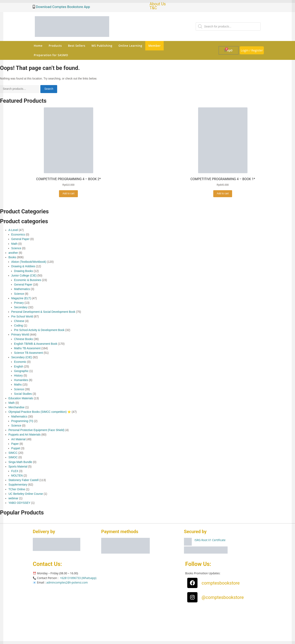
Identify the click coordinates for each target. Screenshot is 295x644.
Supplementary (18, 485)
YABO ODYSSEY (19, 503)
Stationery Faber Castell (23, 480)
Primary (19, 303)
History (19, 376)
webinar (13, 498)
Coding (19, 326)
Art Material (18, 439)
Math (14, 244)
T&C (153, 8)
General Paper (20, 239)
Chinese (19, 321)
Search (49, 89)
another (13, 253)
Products (55, 46)
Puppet (16, 448)
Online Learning (130, 46)
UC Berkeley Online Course (26, 494)
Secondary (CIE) (22, 357)
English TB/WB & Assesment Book (36, 344)
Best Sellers (77, 46)
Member (154, 46)
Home (38, 46)
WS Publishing (102, 46)
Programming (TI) (22, 421)
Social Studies (23, 394)
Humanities (21, 380)
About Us (158, 4)
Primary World (20, 335)
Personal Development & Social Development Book (43, 312)
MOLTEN (17, 476)
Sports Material (18, 467)
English (19, 367)
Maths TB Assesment (27, 348)
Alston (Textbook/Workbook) (29, 262)
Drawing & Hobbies (23, 266)
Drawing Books (24, 271)
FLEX (15, 471)
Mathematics (22, 289)
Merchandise (16, 407)
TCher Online (17, 489)
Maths (18, 385)
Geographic (21, 371)
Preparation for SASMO (51, 55)
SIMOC (13, 457)
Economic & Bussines (28, 280)
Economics (18, 235)
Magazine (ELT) (21, 298)
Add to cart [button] (68, 193)
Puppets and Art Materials (24, 435)
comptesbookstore (221, 583)
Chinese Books (24, 339)
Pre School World (22, 317)
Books (12, 257)
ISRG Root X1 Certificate (210, 540)
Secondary (21, 307)
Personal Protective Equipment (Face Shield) (36, 430)
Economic (20, 362)
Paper (15, 444)
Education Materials (21, 398)
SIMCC (13, 453)
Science (16, 248)
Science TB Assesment (29, 353)
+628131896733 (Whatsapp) (78, 578)
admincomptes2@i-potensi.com (67, 582)
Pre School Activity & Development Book (39, 330)
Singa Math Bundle (20, 462)
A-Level (13, 230)
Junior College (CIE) (24, 276)
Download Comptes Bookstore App (62, 7)
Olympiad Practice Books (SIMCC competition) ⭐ (40, 412)
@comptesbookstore (223, 597)
